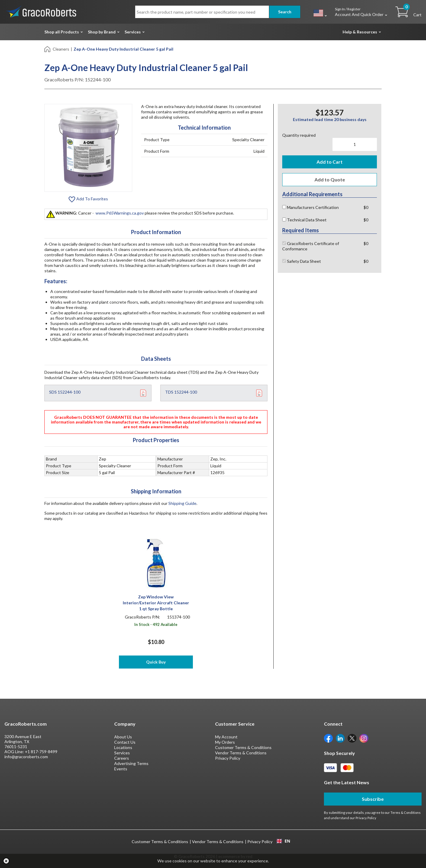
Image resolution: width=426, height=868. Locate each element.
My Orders (225, 742)
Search (285, 12)
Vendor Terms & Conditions (241, 753)
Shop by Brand (102, 32)
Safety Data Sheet (302, 261)
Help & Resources (360, 32)
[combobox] (283, 841)
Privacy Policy (228, 758)
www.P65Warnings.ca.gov (120, 213)
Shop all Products (62, 32)
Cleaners (61, 49)
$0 (366, 207)
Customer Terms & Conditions (243, 747)
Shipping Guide (182, 503)
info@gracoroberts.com (26, 757)
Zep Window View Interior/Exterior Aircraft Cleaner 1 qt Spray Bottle (156, 603)
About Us (123, 737)
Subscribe (373, 799)
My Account (226, 737)
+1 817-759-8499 (41, 752)
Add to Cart (330, 162)
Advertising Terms (131, 763)
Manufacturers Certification (310, 207)
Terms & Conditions (406, 813)
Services (133, 32)
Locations (123, 747)
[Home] (48, 49)
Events (121, 769)
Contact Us (125, 742)
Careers (122, 758)
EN (283, 841)
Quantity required (299, 135)
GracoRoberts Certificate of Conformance (311, 246)
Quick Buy (156, 662)
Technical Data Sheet (304, 220)
